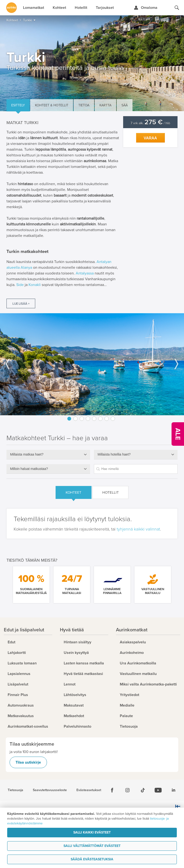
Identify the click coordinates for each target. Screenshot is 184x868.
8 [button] (113, 419)
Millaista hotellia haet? (114, 454)
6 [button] (100, 419)
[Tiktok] (143, 790)
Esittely (18, 105)
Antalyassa (85, 273)
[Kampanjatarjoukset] (178, 434)
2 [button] (75, 419)
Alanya (26, 268)
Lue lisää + (21, 304)
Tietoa (84, 105)
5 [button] (94, 419)
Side (20, 285)
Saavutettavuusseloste (50, 790)
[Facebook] (112, 790)
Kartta (105, 105)
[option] (92, 364)
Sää (125, 105)
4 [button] (88, 419)
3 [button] (82, 419)
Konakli (35, 285)
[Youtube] (158, 790)
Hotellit (111, 492)
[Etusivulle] (11, 8)
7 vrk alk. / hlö (150, 123)
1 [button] (69, 419)
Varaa (150, 138)
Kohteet (74, 492)
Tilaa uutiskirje (28, 762)
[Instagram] (127, 790)
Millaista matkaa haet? (27, 454)
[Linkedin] (173, 790)
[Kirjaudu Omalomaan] (146, 8)
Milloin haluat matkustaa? (29, 469)
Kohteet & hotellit (52, 105)
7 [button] (107, 419)
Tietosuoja (15, 790)
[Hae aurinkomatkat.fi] (177, 8)
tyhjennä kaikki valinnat (138, 529)
